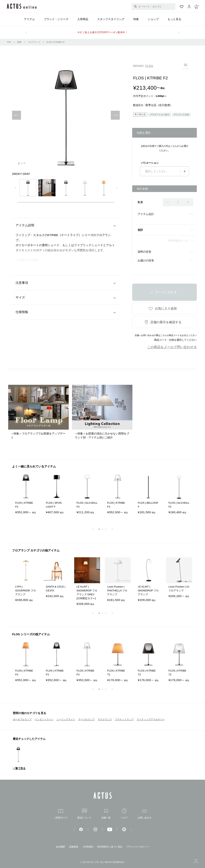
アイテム (29, 19)
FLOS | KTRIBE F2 (55, 42)
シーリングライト (66, 719)
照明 (19, 42)
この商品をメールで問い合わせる (172, 347)
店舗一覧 (106, 814)
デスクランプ (105, 719)
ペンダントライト (44, 719)
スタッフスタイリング (111, 19)
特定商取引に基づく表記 (110, 847)
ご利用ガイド (61, 814)
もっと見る (174, 19)
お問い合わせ (145, 814)
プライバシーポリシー (138, 847)
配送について (84, 814)
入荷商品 (83, 19)
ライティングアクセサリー (151, 719)
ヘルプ (124, 814)
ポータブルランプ (22, 719)
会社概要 (60, 847)
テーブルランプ (86, 719)
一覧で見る (19, 768)
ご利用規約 (88, 847)
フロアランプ (34, 42)
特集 (136, 19)
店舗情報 (73, 847)
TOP (9, 42)
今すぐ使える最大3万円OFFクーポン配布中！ (102, 32)
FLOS (149, 66)
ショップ (153, 19)
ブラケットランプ (124, 719)
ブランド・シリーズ (56, 19)
